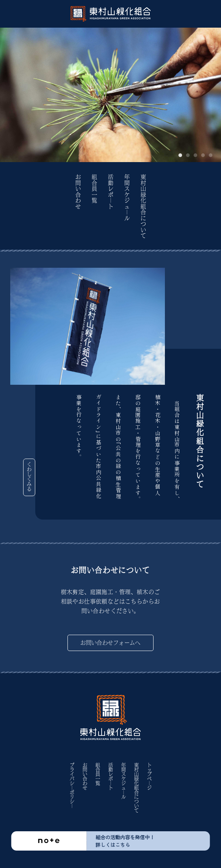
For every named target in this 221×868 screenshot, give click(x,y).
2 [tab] (188, 156)
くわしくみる (29, 477)
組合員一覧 (94, 189)
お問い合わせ (78, 192)
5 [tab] (211, 156)
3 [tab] (196, 156)
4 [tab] (203, 156)
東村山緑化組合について (143, 207)
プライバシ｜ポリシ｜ (72, 785)
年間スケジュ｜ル (127, 198)
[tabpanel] (110, 95)
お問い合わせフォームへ (110, 643)
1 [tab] (180, 156)
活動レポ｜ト (111, 192)
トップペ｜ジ (149, 776)
